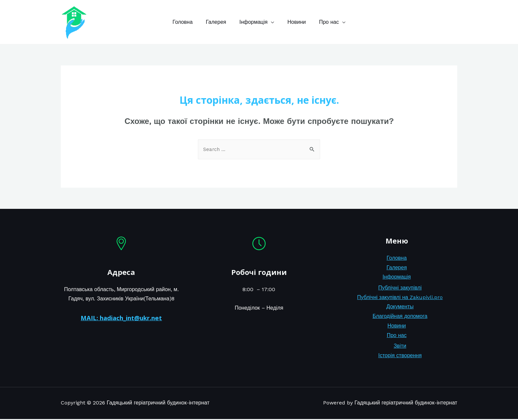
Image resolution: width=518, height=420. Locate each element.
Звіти (400, 347)
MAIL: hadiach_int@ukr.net (121, 318)
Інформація (253, 22)
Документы (400, 307)
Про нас (324, 22)
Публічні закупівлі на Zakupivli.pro (400, 298)
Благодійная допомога (400, 317)
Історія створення (400, 356)
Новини (294, 22)
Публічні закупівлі (400, 288)
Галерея (219, 22)
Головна (188, 22)
